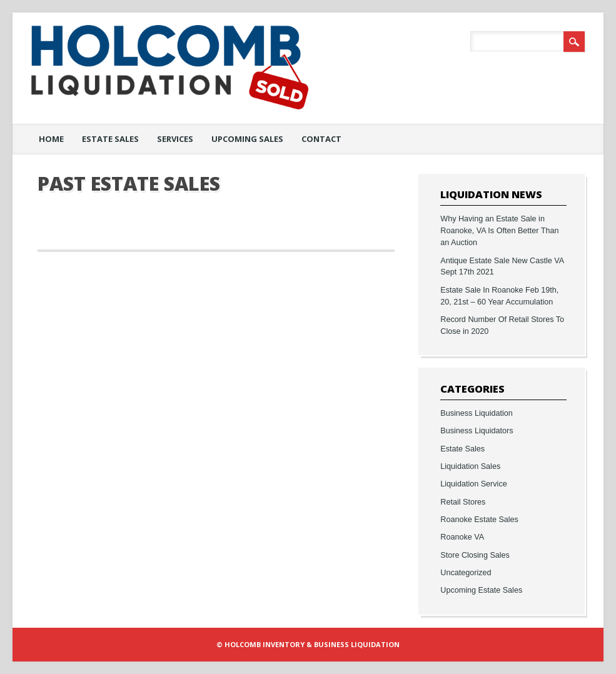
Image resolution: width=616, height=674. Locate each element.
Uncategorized (466, 573)
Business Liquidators (477, 431)
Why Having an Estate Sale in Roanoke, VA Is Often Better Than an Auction (499, 231)
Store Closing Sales (475, 555)
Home (51, 139)
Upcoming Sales (247, 139)
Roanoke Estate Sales (479, 520)
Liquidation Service (473, 484)
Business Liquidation (477, 413)
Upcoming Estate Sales (481, 590)
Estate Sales (110, 139)
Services (175, 139)
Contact (321, 139)
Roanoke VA (462, 537)
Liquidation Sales (470, 466)
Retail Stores (463, 502)
